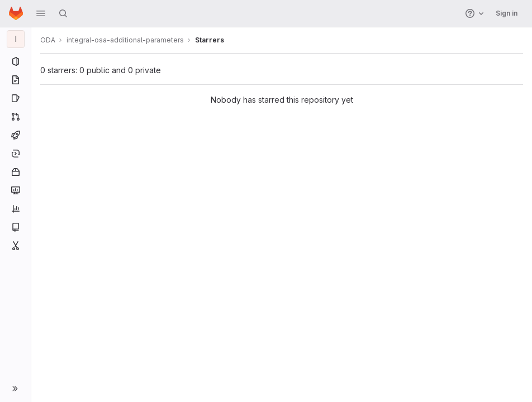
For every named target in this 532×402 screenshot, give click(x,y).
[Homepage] (16, 13)
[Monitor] (15, 190)
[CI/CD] (15, 135)
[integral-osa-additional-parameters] (16, 39)
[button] (41, 13)
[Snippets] (15, 246)
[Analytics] (15, 209)
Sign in (507, 13)
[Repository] (15, 80)
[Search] (63, 13)
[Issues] (15, 98)
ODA (48, 40)
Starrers (210, 40)
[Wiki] (15, 227)
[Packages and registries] (15, 172)
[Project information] (15, 61)
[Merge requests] (15, 117)
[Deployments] (15, 154)
